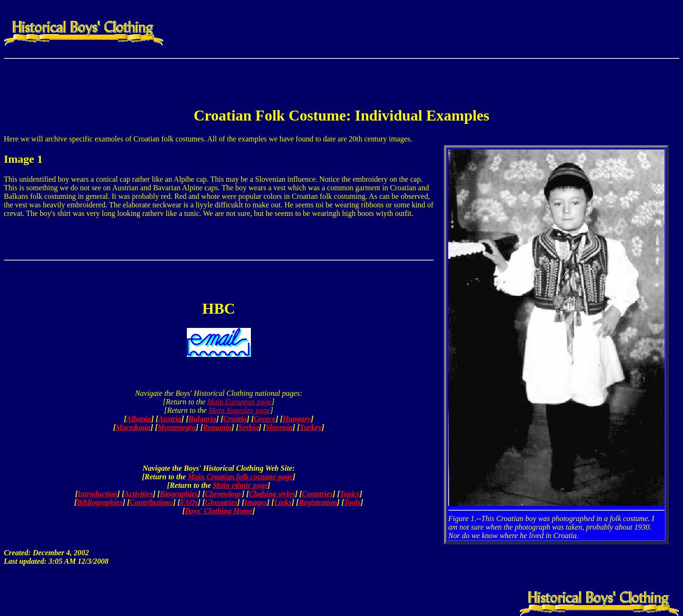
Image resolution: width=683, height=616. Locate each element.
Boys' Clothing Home (219, 511)
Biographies (179, 494)
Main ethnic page (240, 485)
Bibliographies (100, 502)
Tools (352, 502)
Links (283, 502)
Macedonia (133, 427)
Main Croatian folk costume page (240, 477)
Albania (139, 419)
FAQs (189, 502)
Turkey (311, 427)
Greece (265, 419)
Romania (217, 427)
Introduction (98, 494)
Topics (350, 494)
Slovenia (279, 427)
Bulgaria (202, 419)
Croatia (235, 419)
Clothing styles (272, 494)
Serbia (249, 427)
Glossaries (221, 502)
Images (256, 502)
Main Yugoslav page (240, 410)
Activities (138, 494)
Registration (318, 502)
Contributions (151, 502)
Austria (170, 419)
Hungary (297, 419)
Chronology (223, 494)
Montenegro (177, 427)
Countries (318, 494)
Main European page (239, 402)
